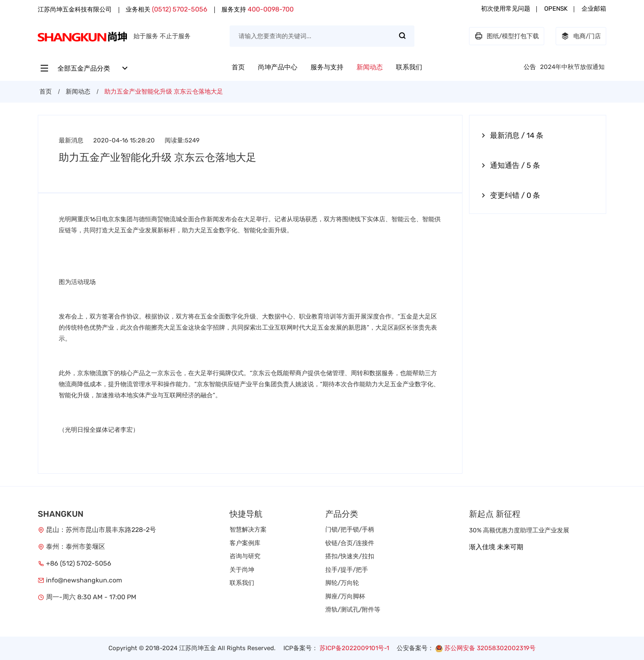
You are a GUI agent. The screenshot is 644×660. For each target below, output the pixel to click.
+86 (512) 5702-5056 (79, 563)
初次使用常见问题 (506, 9)
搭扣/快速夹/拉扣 (350, 556)
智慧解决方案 (248, 529)
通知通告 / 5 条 (511, 165)
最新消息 (71, 140)
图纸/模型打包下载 (507, 36)
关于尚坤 (242, 570)
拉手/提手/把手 (347, 570)
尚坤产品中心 (278, 67)
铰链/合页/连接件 (350, 543)
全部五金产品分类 (85, 68)
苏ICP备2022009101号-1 (354, 648)
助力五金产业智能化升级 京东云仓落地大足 (164, 92)
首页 (238, 67)
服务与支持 (327, 67)
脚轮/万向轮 (342, 583)
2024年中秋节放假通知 (572, 67)
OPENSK (556, 9)
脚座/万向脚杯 (345, 596)
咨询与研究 (245, 556)
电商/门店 (581, 36)
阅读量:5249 (182, 140)
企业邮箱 (594, 9)
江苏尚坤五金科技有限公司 (75, 9)
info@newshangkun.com (84, 580)
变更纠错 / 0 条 (511, 195)
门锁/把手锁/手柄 (350, 529)
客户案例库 (245, 543)
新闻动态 (370, 67)
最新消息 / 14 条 (513, 135)
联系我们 (409, 67)
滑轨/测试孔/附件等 (353, 610)
